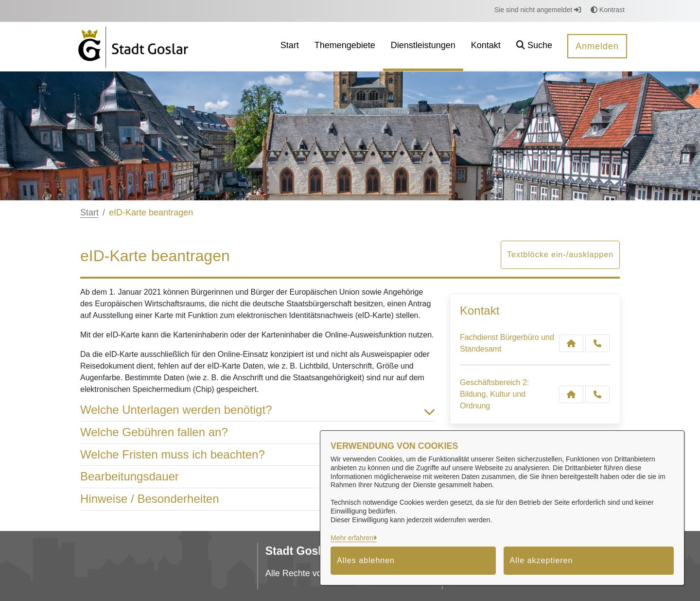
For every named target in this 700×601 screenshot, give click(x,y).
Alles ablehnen (366, 560)
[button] (534, 46)
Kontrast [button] (608, 10)
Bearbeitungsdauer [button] (258, 477)
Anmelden (597, 46)
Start (89, 212)
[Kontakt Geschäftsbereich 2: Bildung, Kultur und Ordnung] (571, 394)
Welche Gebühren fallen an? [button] (258, 433)
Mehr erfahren (352, 538)
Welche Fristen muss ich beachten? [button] (258, 455)
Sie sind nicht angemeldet (538, 10)
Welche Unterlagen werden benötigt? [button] (258, 410)
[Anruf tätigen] (597, 343)
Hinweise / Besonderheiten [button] (258, 499)
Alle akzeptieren (542, 560)
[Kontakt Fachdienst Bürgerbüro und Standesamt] (571, 343)
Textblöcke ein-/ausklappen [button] (560, 255)
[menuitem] (290, 46)
